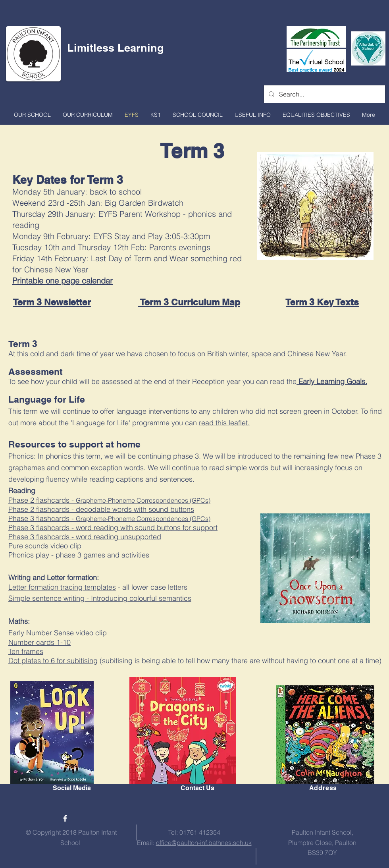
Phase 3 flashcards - (42, 518)
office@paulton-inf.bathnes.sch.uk (204, 843)
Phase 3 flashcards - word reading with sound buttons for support (113, 528)
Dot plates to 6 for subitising (53, 661)
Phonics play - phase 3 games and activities (79, 555)
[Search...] (324, 94)
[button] (32, 115)
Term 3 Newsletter (52, 302)
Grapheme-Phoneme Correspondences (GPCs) (143, 519)
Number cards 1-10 (39, 642)
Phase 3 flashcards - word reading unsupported (85, 537)
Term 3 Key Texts (322, 302)
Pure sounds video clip (45, 546)
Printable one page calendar (63, 281)
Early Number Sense (41, 633)
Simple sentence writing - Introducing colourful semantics (100, 598)
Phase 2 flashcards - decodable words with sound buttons (101, 509)
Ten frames (26, 651)
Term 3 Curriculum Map (189, 302)
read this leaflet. (224, 423)
